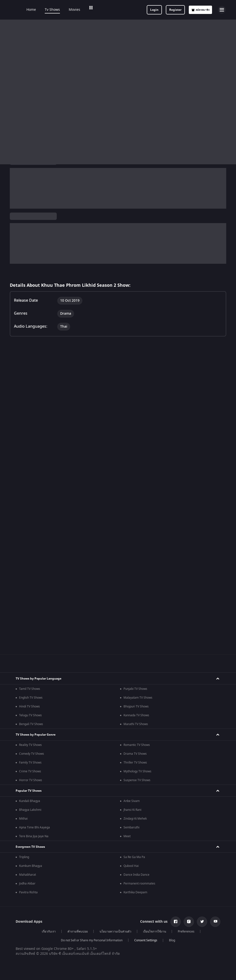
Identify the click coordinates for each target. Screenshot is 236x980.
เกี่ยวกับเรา (49, 745)
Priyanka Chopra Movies (140, 907)
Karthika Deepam (135, 706)
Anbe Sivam (132, 615)
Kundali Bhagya (30, 615)
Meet (127, 650)
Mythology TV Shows (137, 585)
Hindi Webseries (30, 860)
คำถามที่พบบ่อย (78, 745)
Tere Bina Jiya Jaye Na (34, 650)
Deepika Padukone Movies (37, 898)
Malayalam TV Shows (138, 512)
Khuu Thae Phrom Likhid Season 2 (41, 174)
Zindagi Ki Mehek (135, 633)
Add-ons (130, 10)
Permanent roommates (139, 697)
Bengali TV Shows (31, 538)
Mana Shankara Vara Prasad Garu (147, 954)
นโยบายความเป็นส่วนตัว (115, 745)
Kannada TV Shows (136, 529)
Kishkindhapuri (134, 945)
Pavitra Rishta (28, 706)
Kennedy (25, 945)
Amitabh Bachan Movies (36, 916)
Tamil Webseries (30, 868)
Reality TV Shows (30, 559)
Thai (45, 202)
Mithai (23, 633)
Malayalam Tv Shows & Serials (144, 830)
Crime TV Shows (30, 585)
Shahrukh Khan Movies (139, 898)
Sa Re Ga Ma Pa (134, 671)
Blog (172, 754)
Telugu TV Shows (30, 529)
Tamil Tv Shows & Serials (36, 830)
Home (38, 10)
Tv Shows (59, 10)
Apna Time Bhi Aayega (34, 641)
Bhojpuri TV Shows (136, 520)
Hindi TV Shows (29, 520)
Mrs (126, 936)
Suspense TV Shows (137, 594)
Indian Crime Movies (138, 783)
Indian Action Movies (33, 800)
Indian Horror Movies (34, 783)
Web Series (105, 10)
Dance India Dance (136, 689)
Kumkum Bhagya (31, 680)
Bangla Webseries (136, 868)
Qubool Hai (131, 680)
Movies (81, 10)
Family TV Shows (30, 576)
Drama (75, 202)
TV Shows (106, 174)
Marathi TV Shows (136, 538)
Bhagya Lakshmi (30, 624)
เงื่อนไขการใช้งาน (155, 745)
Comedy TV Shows (32, 568)
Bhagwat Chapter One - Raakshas (42, 936)
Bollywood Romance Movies (142, 791)
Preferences (186, 745)
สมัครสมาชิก (200, 10)
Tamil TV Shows (30, 503)
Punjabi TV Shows (135, 503)
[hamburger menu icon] (222, 10)
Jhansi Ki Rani (132, 624)
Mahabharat (28, 689)
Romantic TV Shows (137, 559)
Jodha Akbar (27, 697)
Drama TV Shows (135, 568)
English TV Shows (31, 512)
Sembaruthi (131, 641)
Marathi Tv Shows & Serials (142, 821)
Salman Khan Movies (33, 907)
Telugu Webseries (31, 877)
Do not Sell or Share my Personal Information (92, 754)
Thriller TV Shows (135, 576)
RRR (22, 954)
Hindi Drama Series (137, 860)
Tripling (24, 671)
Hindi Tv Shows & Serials (36, 821)
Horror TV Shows (31, 594)
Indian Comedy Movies (35, 791)
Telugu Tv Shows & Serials (37, 839)
